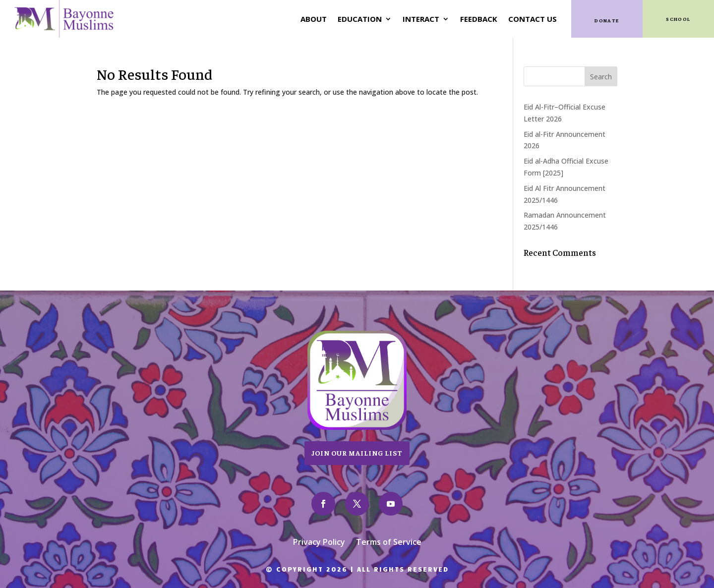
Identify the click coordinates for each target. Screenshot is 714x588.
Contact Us (533, 19)
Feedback (479, 19)
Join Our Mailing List (357, 453)
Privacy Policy (319, 543)
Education (360, 19)
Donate (607, 20)
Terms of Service (389, 543)
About (314, 19)
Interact (421, 19)
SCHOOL (678, 19)
